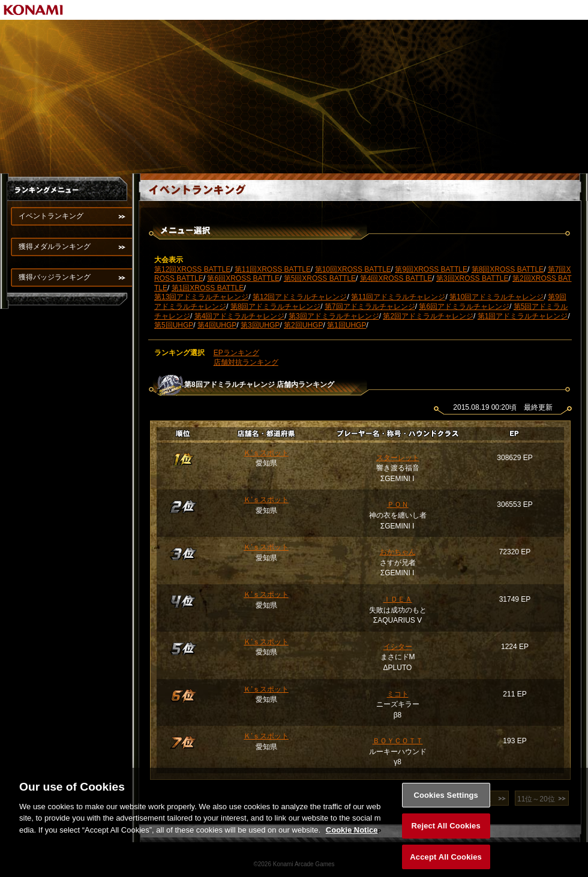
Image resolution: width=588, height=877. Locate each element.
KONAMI (34, 10)
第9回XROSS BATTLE (431, 269)
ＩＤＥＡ (398, 599)
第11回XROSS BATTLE (273, 269)
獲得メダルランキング (55, 247)
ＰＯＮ (398, 504)
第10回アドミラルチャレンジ (496, 297)
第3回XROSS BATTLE (472, 278)
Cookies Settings (446, 801)
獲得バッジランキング (55, 277)
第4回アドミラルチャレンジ (240, 316)
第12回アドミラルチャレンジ (300, 297)
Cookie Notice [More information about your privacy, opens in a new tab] (352, 836)
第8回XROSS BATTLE (508, 269)
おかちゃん (398, 552)
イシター (398, 647)
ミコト (398, 694)
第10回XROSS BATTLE (353, 269)
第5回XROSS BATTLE (320, 278)
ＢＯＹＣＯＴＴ (398, 741)
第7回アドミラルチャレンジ (370, 307)
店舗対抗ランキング (246, 362)
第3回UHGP (260, 325)
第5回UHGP (174, 325)
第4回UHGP (217, 325)
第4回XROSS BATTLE (396, 278)
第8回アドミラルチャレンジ (276, 307)
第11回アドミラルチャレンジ (398, 297)
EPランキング (236, 353)
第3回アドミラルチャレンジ (334, 316)
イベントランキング (51, 216)
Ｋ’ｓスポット (266, 453)
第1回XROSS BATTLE (208, 288)
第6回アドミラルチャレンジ (464, 307)
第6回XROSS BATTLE (243, 278)
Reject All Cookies (446, 832)
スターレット (398, 458)
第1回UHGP (346, 325)
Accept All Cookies (446, 864)
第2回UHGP (303, 325)
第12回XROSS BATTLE (192, 269)
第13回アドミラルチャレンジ (201, 297)
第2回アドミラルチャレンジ (428, 316)
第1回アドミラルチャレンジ (523, 316)
